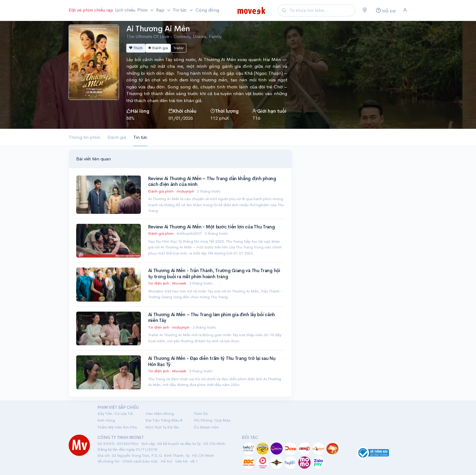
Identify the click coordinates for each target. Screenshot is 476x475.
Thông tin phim (84, 137)
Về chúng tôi (108, 461)
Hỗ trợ (166, 461)
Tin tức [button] (180, 10)
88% (130, 118)
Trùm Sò (201, 413)
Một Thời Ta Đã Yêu (162, 427)
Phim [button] (143, 10)
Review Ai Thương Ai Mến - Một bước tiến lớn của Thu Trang (212, 227)
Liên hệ (181, 461)
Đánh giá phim (161, 191)
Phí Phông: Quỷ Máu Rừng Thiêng (214, 420)
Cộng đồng (207, 10)
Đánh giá (158, 48)
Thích (136, 48)
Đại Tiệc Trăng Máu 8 (164, 420)
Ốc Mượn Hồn (206, 427)
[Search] (321, 10)
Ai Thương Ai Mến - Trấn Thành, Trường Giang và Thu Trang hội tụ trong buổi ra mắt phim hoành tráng (214, 273)
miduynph (186, 191)
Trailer (178, 48)
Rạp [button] (161, 10)
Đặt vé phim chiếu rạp (91, 10)
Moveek (180, 283)
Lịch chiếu (125, 10)
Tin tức (140, 137)
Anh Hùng (106, 420)
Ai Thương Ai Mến (158, 29)
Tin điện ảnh (159, 283)
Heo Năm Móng (160, 413)
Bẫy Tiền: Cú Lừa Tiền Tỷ (118, 413)
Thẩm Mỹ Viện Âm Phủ (117, 427)
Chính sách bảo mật (140, 461)
